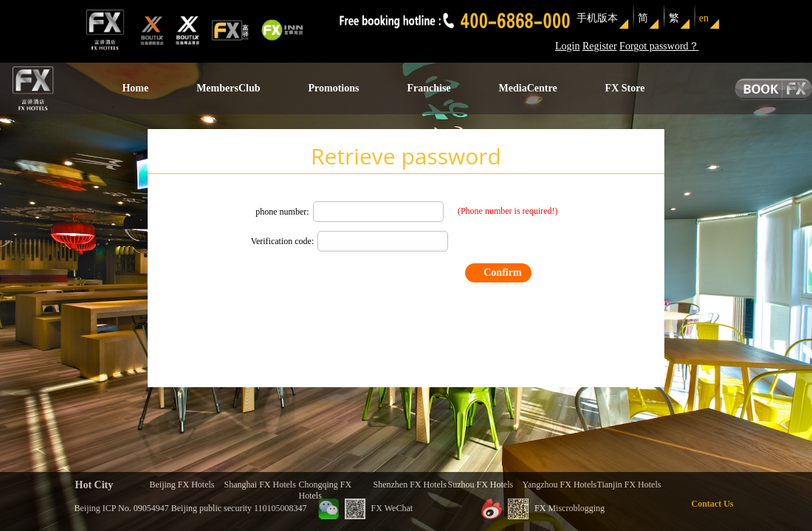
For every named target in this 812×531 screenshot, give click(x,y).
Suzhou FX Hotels (481, 485)
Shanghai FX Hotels (260, 485)
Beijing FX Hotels (182, 485)
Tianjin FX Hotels (629, 485)
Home (135, 88)
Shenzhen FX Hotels (410, 485)
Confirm (502, 273)
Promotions (333, 88)
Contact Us (713, 504)
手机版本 (597, 18)
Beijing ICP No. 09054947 (122, 508)
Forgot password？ (659, 46)
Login (567, 46)
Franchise (429, 88)
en (704, 18)
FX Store (625, 88)
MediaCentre (528, 88)
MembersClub (228, 88)
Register (600, 46)
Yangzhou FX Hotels (560, 485)
